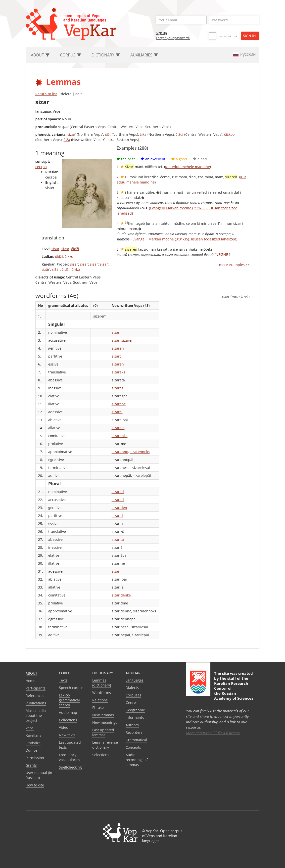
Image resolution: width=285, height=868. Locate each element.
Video (64, 727)
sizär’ (46, 269)
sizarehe (119, 404)
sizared (118, 492)
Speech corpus (71, 688)
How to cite (35, 785)
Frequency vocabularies (70, 757)
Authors (132, 725)
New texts (67, 735)
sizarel (117, 412)
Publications (36, 703)
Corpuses (133, 695)
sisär (55, 249)
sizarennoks (140, 452)
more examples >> (234, 265)
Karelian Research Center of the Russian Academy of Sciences (234, 691)
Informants (135, 717)
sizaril (117, 571)
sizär (104, 264)
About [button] (40, 55)
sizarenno (120, 452)
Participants (36, 688)
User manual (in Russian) (39, 775)
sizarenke (120, 436)
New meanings (105, 722)
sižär (56, 269)
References (35, 696)
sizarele (118, 428)
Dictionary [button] (106, 55)
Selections (101, 755)
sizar (65, 249)
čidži (75, 249)
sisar (74, 264)
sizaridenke (121, 595)
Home (30, 681)
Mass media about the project (36, 715)
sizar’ (72, 134)
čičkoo (229, 134)
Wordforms (102, 693)
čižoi (180, 134)
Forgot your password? (173, 38)
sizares (118, 388)
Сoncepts (133, 747)
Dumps (32, 750)
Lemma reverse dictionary (105, 745)
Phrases (99, 708)
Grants (31, 765)
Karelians (33, 735)
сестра (41, 167)
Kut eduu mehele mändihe (188, 167)
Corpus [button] (71, 55)
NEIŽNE (222, 254)
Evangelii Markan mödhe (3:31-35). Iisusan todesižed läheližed (184, 239)
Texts (63, 680)
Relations (100, 700)
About (31, 673)
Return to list (46, 94)
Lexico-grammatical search (69, 700)
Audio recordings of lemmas (137, 760)
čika (143, 134)
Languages (135, 680)
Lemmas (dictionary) (102, 683)
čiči (108, 134)
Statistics (33, 743)
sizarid (117, 516)
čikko (69, 256)
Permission (35, 758)
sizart (116, 356)
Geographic (135, 710)
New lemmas (103, 715)
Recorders (134, 732)
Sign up (161, 33)
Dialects (132, 688)
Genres (132, 703)
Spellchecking (70, 767)
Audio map (68, 712)
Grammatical (136, 740)
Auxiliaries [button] (144, 55)
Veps (30, 728)
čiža (67, 140)
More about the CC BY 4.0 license (213, 733)
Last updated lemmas (103, 732)
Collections (68, 720)
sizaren (127, 340)
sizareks (118, 372)
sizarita (118, 539)
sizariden (119, 508)
